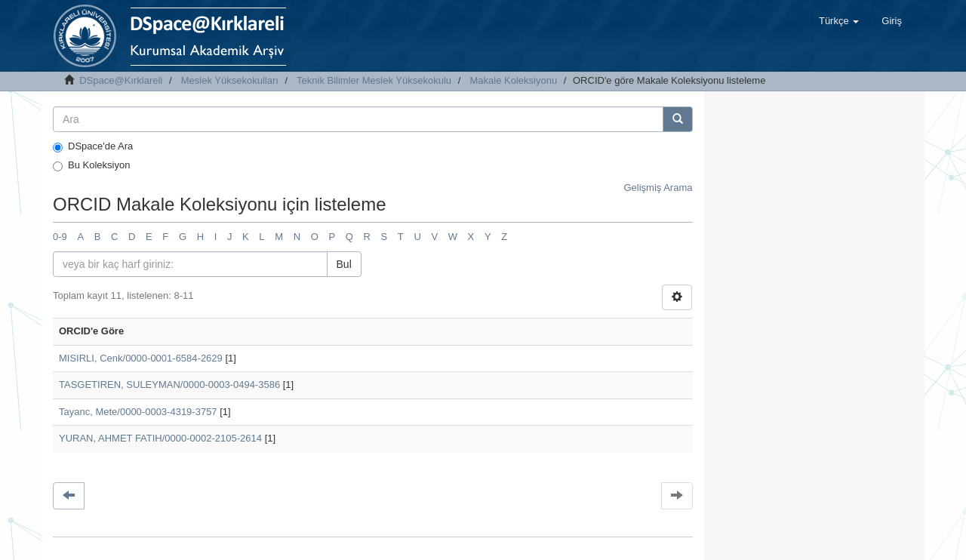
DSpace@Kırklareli (121, 80)
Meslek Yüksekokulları (230, 80)
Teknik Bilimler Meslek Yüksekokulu (374, 80)
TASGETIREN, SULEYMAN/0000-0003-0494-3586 (169, 385)
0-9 (60, 237)
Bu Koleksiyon (91, 165)
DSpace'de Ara (93, 146)
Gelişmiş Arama (658, 188)
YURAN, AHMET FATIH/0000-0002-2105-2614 (160, 438)
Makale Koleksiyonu (514, 80)
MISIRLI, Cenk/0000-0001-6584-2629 (141, 358)
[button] (839, 21)
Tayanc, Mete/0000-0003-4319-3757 (138, 412)
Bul (344, 264)
